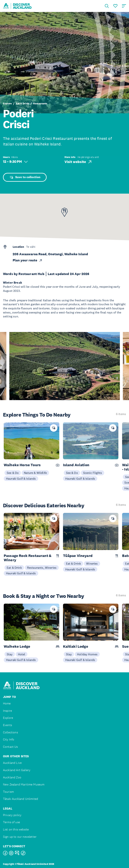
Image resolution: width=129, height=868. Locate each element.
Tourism (8, 792)
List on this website (16, 829)
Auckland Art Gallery (17, 770)
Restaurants (40, 104)
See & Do (13, 473)
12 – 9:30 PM (15, 162)
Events (7, 725)
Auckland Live (12, 763)
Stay (10, 654)
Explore (7, 104)
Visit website (78, 162)
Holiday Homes (87, 654)
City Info (9, 739)
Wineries (92, 563)
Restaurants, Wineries (42, 568)
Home (7, 703)
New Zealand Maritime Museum (24, 784)
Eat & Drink (22, 104)
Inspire (7, 711)
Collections (10, 732)
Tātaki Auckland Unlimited (21, 799)
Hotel (22, 654)
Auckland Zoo (12, 777)
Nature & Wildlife (35, 473)
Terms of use (11, 822)
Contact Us (10, 747)
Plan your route (28, 260)
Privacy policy (12, 815)
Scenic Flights (93, 473)
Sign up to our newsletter (20, 837)
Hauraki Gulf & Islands (21, 479)
